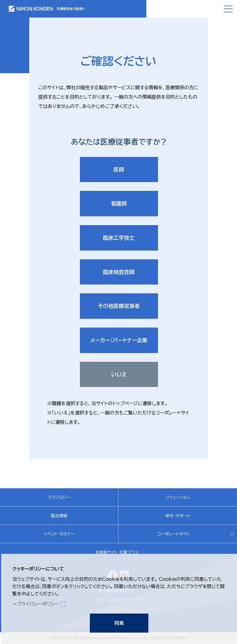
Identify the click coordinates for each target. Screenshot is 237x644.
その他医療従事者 (119, 306)
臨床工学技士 (119, 238)
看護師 (119, 203)
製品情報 (59, 516)
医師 (119, 169)
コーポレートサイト (174, 534)
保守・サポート (178, 516)
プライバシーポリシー (38, 603)
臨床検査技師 (119, 272)
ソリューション (178, 498)
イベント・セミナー (59, 534)
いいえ (119, 374)
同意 (118, 622)
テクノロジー (59, 498)
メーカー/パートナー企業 (119, 340)
